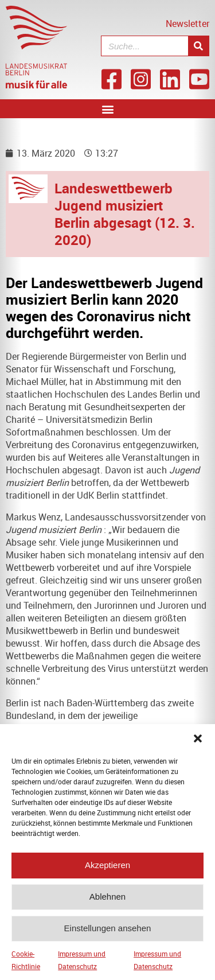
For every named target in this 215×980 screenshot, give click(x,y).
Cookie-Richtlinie (26, 967)
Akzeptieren (107, 872)
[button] (198, 745)
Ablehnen (107, 904)
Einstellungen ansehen (108, 936)
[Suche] (198, 46)
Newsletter (187, 24)
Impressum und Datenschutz (82, 967)
